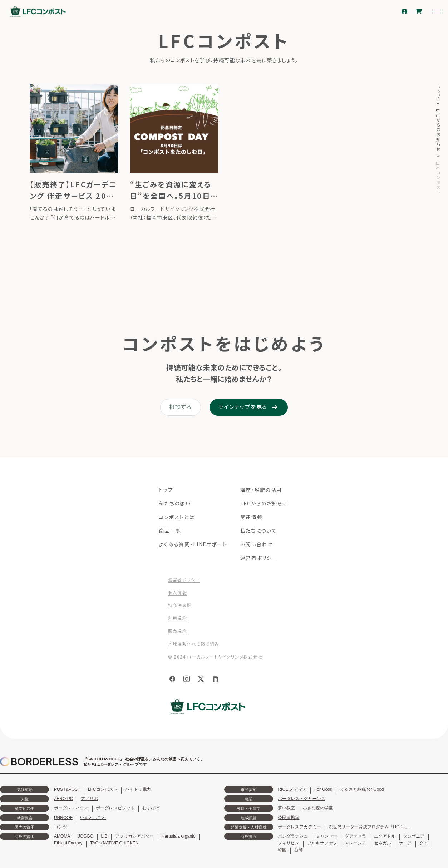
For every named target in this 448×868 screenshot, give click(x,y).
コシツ (60, 827)
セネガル (383, 843)
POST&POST (67, 789)
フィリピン (289, 843)
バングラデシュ (293, 836)
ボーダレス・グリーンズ (301, 799)
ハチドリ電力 (138, 789)
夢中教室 (286, 808)
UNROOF (63, 818)
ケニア (405, 843)
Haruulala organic (178, 836)
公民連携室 (289, 818)
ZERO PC (63, 799)
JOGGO (86, 836)
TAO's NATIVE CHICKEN (114, 843)
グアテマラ (355, 836)
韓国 (282, 850)
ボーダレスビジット (115, 808)
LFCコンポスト (103, 789)
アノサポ (89, 799)
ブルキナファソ (322, 843)
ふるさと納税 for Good (362, 789)
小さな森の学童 (318, 808)
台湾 (299, 850)
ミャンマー (326, 836)
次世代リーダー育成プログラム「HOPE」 (369, 827)
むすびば (151, 808)
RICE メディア (292, 789)
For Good (323, 789)
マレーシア (355, 843)
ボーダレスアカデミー (299, 827)
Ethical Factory (68, 843)
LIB (104, 836)
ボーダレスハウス (71, 808)
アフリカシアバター (134, 836)
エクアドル (385, 836)
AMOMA (62, 836)
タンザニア (414, 836)
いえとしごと (93, 818)
